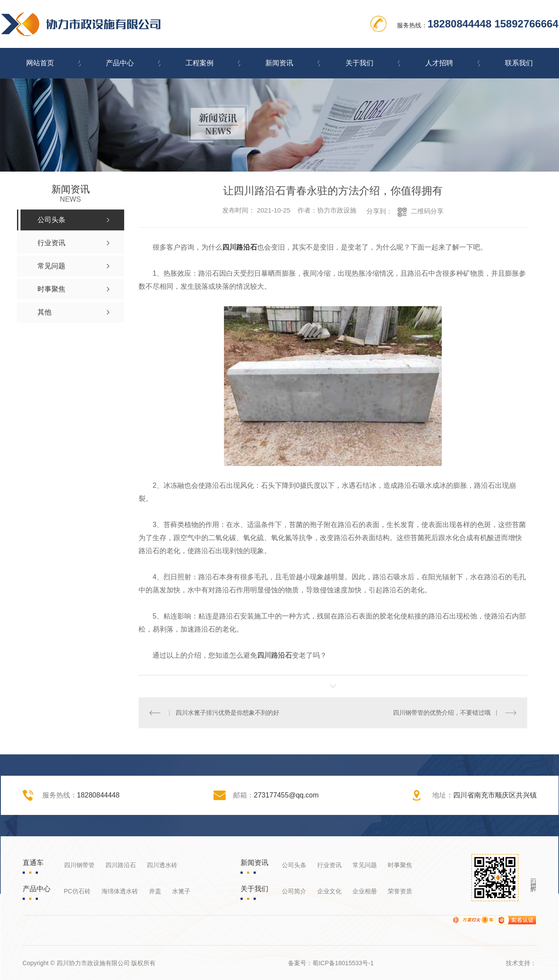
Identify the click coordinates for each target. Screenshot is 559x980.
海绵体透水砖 (120, 891)
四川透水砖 (162, 865)
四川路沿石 (240, 247)
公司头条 (294, 865)
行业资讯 (329, 865)
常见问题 (365, 865)
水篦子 (181, 891)
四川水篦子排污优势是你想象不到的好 (227, 713)
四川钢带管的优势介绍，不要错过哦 (442, 713)
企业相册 (365, 891)
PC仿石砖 (77, 891)
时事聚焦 (400, 865)
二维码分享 (427, 211)
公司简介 (294, 891)
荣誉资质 (400, 891)
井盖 (155, 891)
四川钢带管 (79, 865)
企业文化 (329, 891)
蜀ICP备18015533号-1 (343, 963)
